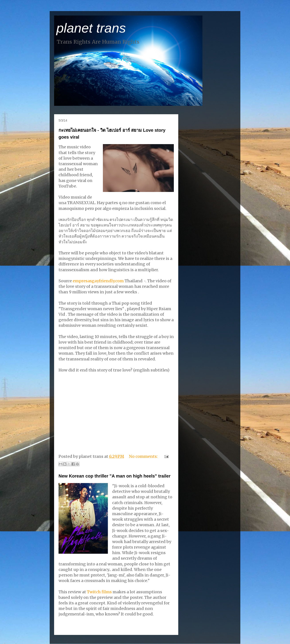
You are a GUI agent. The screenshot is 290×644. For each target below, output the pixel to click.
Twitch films (99, 592)
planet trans (91, 28)
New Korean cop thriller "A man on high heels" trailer (115, 476)
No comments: (144, 456)
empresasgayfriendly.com (99, 281)
